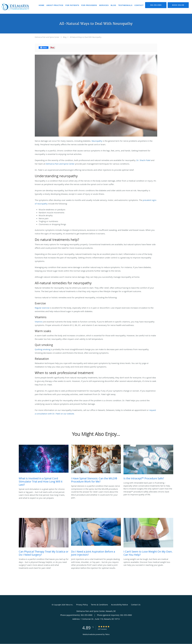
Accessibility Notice (120, 605)
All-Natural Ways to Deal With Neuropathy (86, 37)
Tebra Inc (69, 605)
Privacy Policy (82, 605)
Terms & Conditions (99, 605)
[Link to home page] (15, 7)
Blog (65, 37)
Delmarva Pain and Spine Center (47, 37)
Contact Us (136, 605)
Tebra (107, 634)
